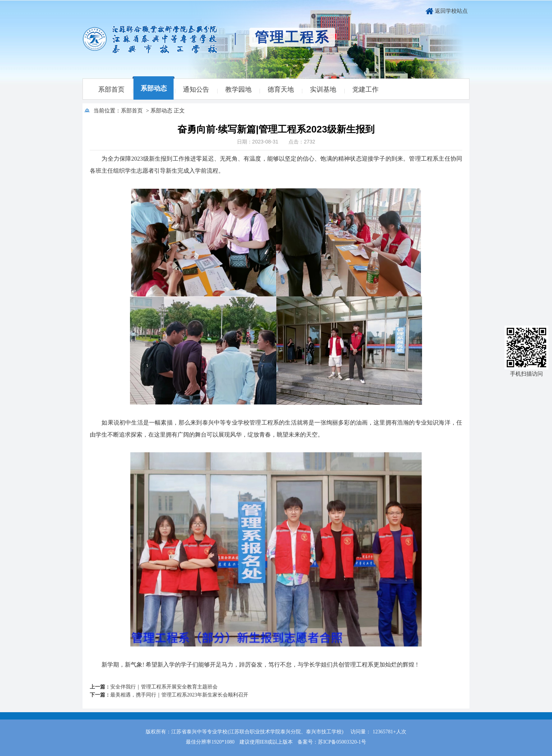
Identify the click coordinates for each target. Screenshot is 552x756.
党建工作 (365, 89)
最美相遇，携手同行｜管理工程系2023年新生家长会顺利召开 (179, 695)
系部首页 (111, 89)
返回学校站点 (451, 11)
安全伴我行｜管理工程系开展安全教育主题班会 (164, 687)
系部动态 (154, 88)
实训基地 (323, 89)
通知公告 (196, 89)
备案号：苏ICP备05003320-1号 (332, 742)
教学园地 (238, 89)
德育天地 (281, 89)
